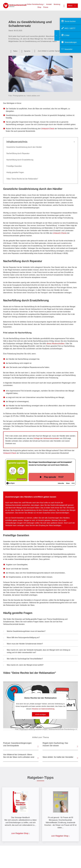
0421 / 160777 (70, 28)
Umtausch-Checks (60, 233)
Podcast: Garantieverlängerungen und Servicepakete (17, 744)
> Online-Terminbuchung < (35, 4)
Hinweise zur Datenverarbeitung (43, 709)
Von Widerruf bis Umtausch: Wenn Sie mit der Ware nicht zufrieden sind (19, 756)
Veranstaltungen (71, 42)
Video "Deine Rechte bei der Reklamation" (22, 179)
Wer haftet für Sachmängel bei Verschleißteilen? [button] (23, 659)
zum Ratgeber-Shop (20, 833)
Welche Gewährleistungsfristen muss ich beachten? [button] (24, 632)
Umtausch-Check (48, 129)
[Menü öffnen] (72, 6)
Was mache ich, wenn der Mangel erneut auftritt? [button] (23, 665)
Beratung (57, 4)
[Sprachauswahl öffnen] (26, 51)
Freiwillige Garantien (14, 166)
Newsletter (69, 49)
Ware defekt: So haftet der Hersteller (58, 757)
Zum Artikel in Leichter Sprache (49, 51)
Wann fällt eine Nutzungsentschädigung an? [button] (22, 638)
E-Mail (67, 35)
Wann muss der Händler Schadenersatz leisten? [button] (23, 644)
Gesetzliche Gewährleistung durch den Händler (24, 147)
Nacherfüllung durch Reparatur (18, 153)
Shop (39, 7)
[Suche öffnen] (64, 6)
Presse (46, 7)
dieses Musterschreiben (56, 344)
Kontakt (49, 4)
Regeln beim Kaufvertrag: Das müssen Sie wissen (55, 744)
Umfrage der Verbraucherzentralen (46, 438)
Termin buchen (70, 21)
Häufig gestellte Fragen (15, 172)
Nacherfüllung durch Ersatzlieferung (20, 160)
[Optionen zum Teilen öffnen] (14, 51)
